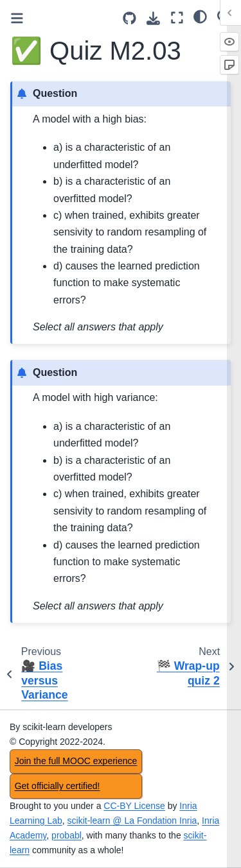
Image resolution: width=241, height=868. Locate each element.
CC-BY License (134, 806)
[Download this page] (153, 18)
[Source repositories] (129, 18)
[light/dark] (200, 16)
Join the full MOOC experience (76, 761)
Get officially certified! (58, 786)
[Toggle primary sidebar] (17, 18)
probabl (67, 835)
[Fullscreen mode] (177, 18)
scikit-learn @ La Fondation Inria (132, 821)
